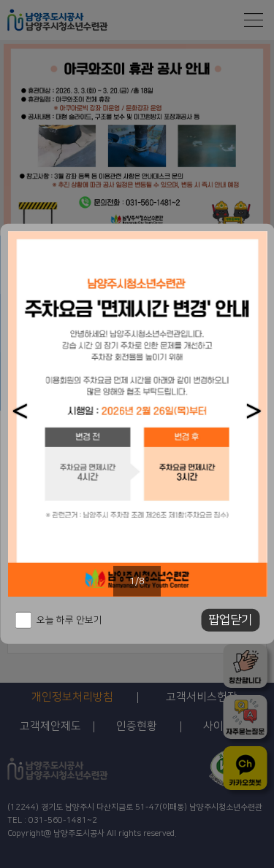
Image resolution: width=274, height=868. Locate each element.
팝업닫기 (230, 620)
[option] (137, 414)
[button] (20, 411)
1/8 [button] (137, 581)
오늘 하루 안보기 (69, 620)
